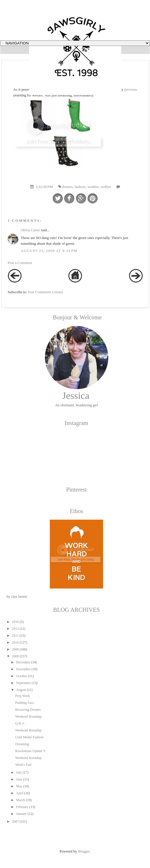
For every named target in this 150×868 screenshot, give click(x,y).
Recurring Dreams (28, 710)
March (21, 800)
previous (131, 90)
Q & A (20, 723)
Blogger (84, 851)
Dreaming (22, 744)
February (22, 807)
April (20, 793)
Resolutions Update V (31, 751)
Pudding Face (25, 703)
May (19, 786)
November (23, 669)
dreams (68, 187)
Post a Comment (20, 263)
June (19, 779)
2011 (15, 636)
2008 (15, 656)
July (19, 772)
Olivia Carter (30, 230)
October (22, 676)
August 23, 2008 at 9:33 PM (49, 251)
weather (93, 187)
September (23, 683)
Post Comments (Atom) (45, 292)
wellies (106, 187)
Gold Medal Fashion (30, 737)
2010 (15, 642)
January (21, 814)
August (21, 690)
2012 (15, 629)
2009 (15, 649)
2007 (15, 822)
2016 (15, 622)
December (23, 662)
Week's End (23, 765)
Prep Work (23, 696)
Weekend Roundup (28, 716)
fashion (80, 187)
